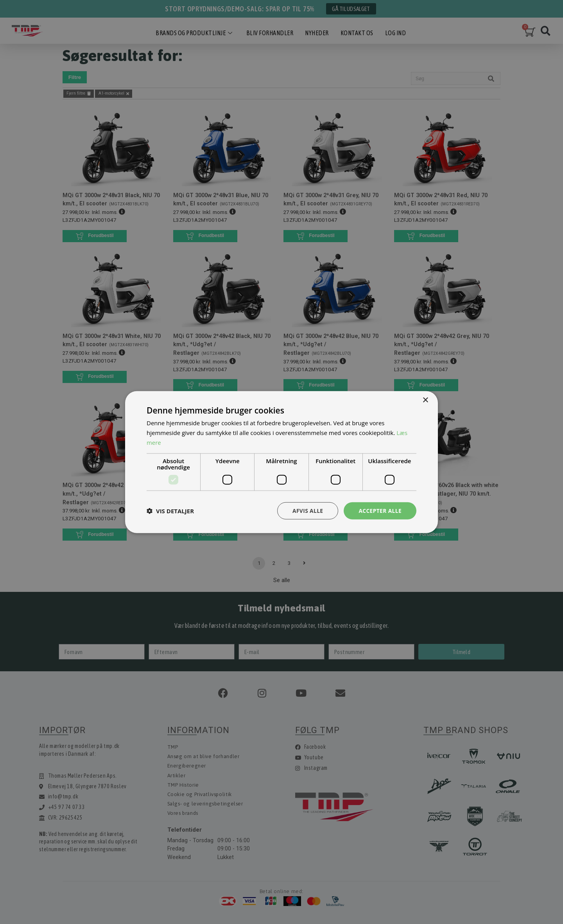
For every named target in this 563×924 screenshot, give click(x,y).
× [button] (425, 400)
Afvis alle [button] (307, 510)
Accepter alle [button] (380, 510)
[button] (170, 511)
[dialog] (281, 462)
